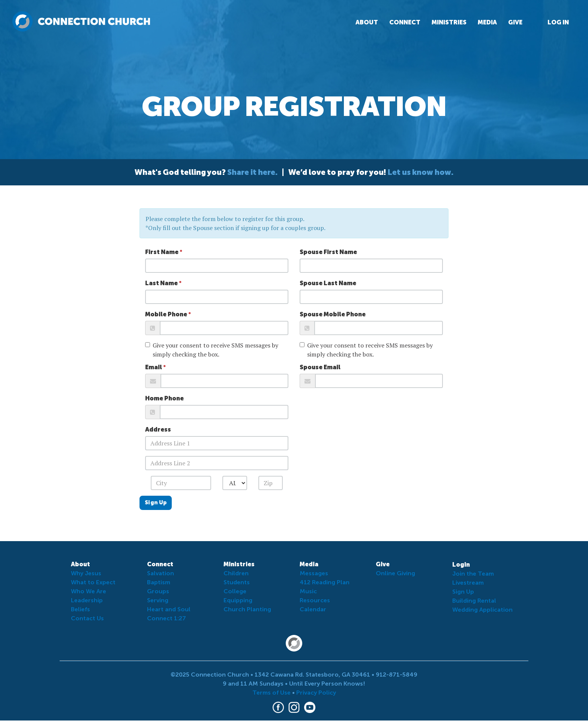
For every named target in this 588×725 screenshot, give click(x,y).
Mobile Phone (166, 314)
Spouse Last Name (328, 283)
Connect (405, 22)
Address (158, 429)
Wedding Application (482, 610)
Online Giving (395, 573)
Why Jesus (86, 573)
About (367, 22)
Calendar (313, 609)
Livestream (468, 583)
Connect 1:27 (166, 618)
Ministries (449, 22)
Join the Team (473, 574)
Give (515, 22)
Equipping (238, 600)
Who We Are (88, 591)
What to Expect (93, 582)
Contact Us (87, 618)
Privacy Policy (316, 693)
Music (308, 591)
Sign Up (156, 503)
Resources (315, 600)
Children (236, 573)
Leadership (87, 600)
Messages (314, 573)
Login (461, 565)
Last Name (161, 283)
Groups (158, 591)
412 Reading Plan (325, 582)
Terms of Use (271, 693)
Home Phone (164, 398)
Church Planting (247, 609)
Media (487, 22)
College (235, 591)
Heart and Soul (169, 609)
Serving (158, 600)
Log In (558, 22)
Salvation (160, 573)
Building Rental (474, 601)
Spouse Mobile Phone (333, 314)
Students (237, 582)
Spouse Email (320, 367)
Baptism (159, 582)
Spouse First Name (328, 252)
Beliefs (80, 609)
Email (154, 367)
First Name (162, 252)
